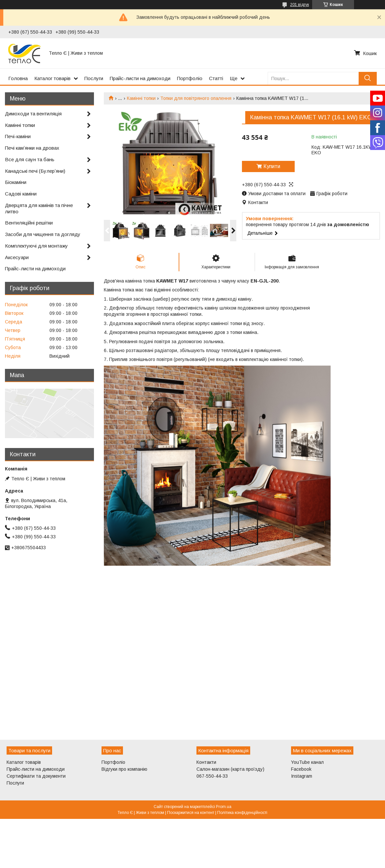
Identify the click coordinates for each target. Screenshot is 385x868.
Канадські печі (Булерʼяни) (35, 171)
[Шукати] (368, 78)
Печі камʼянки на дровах (32, 148)
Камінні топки (141, 98)
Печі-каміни (18, 136)
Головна (18, 78)
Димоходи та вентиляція (33, 114)
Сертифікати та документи (36, 776)
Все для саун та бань (30, 159)
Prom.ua (224, 807)
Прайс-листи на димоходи (140, 78)
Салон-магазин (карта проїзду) (230, 769)
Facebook (301, 769)
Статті (216, 78)
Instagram (302, 776)
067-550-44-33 (212, 776)
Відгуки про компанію (124, 769)
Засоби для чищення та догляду (43, 234)
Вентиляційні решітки (29, 223)
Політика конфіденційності (242, 813)
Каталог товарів (52, 78)
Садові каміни (21, 194)
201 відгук (299, 5)
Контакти (206, 762)
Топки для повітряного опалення (196, 98)
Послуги (94, 78)
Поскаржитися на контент (191, 813)
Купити (272, 166)
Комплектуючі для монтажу (36, 246)
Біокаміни (16, 182)
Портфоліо (190, 78)
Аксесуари (17, 257)
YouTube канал (307, 762)
